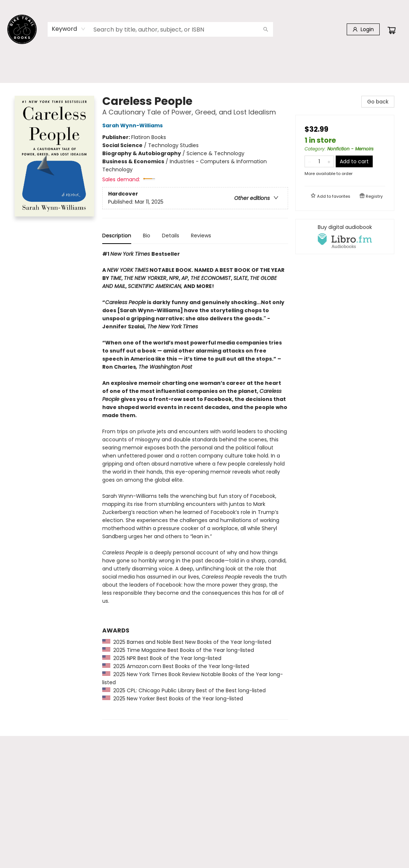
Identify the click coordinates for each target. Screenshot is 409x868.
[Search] (266, 29)
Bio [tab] (147, 236)
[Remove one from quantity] (309, 161)
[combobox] (69, 29)
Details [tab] (171, 236)
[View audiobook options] (345, 237)
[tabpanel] (195, 485)
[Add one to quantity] (329, 161)
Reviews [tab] (201, 236)
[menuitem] (18, 67)
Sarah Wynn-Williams (134, 125)
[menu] (204, 67)
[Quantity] (319, 161)
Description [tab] (117, 236)
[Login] (363, 29)
